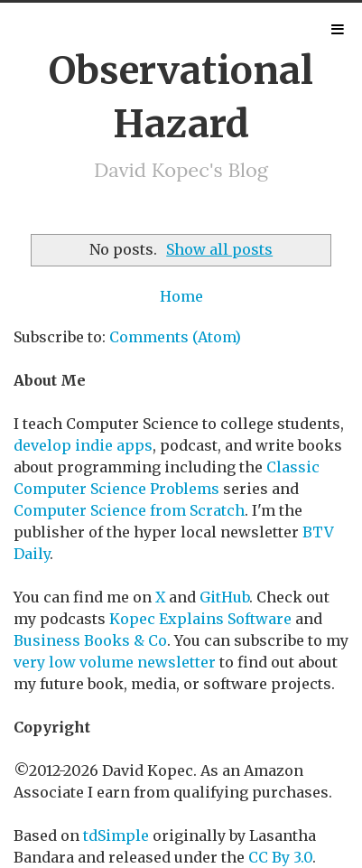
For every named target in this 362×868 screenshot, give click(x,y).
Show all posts (219, 249)
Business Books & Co (90, 640)
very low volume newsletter (115, 662)
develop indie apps (83, 445)
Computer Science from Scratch (129, 510)
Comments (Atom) (175, 337)
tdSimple (116, 835)
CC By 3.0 (280, 857)
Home (181, 296)
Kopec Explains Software (200, 619)
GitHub (224, 597)
